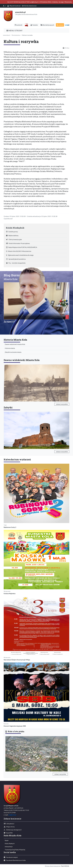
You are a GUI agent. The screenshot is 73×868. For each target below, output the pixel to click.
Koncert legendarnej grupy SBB (15, 726)
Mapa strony (9, 827)
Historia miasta (9, 348)
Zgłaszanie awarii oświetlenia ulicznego (20, 255)
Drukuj (67, 48)
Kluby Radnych (9, 843)
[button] (10, 753)
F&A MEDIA (65, 866)
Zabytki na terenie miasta (13, 352)
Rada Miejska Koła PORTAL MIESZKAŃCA (22, 247)
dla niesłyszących (47, 25)
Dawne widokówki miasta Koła (14, 344)
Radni (6, 840)
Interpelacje (8, 847)
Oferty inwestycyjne (14, 239)
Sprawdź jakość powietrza (16, 259)
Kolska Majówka (10, 593)
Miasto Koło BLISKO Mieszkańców (19, 251)
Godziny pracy (12, 232)
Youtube (34, 25)
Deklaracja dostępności (13, 830)
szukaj (60, 25)
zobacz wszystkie (62, 404)
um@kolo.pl (12, 815)
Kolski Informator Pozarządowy (18, 243)
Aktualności (9, 824)
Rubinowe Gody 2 (10, 527)
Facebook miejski (11, 857)
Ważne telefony (12, 235)
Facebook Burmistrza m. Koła (15, 860)
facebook (18, 25)
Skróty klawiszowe (29, 6)
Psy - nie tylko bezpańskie (16, 263)
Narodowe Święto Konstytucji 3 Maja (17, 660)
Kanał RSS (8, 833)
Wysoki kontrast (14, 6)
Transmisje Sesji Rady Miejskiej (14, 850)
